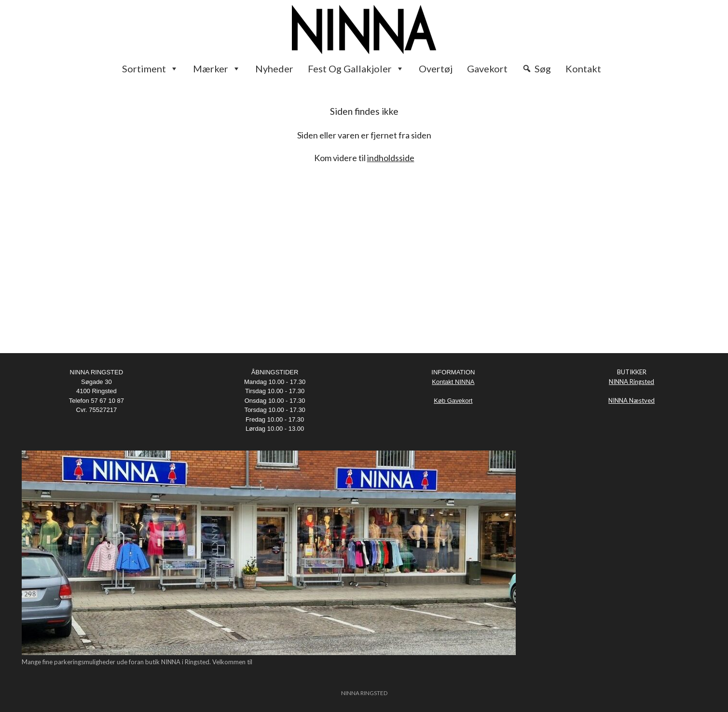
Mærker (217, 68)
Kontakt (583, 68)
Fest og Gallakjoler (356, 68)
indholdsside (391, 158)
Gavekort (487, 68)
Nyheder (274, 68)
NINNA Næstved (632, 400)
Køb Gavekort (453, 401)
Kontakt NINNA (453, 382)
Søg (543, 68)
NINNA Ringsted (632, 382)
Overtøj (436, 68)
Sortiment (150, 68)
